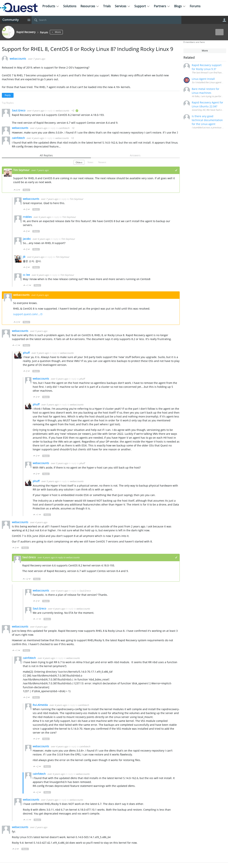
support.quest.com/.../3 (28, 314)
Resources (90, 6)
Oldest (79, 162)
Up (15, 190)
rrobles (28, 217)
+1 (176, 170)
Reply (8, 95)
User (224, 20)
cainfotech (64, 128)
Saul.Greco (19, 110)
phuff (27, 353)
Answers (135, 155)
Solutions (70, 6)
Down (19, 190)
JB (24, 257)
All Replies (46, 155)
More (65, 32)
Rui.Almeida (41, 705)
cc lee (27, 275)
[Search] (106, 20)
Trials (107, 6)
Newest (102, 162)
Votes (90, 162)
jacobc (27, 239)
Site (29, 20)
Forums (195, 6)
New (218, 32)
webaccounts (18, 59)
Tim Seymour (22, 170)
